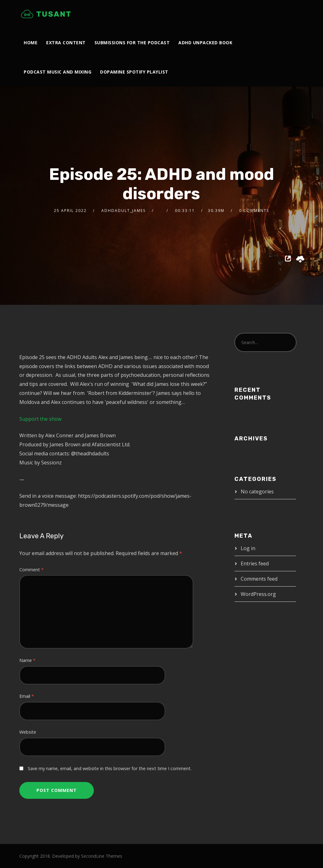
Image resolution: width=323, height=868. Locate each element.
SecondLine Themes (102, 856)
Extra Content (66, 43)
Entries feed (255, 563)
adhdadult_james (123, 211)
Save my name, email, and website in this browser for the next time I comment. (110, 768)
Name (27, 660)
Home (31, 43)
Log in (248, 548)
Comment (31, 570)
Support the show (40, 419)
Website (28, 732)
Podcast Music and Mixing (58, 72)
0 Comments (254, 211)
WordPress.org (258, 594)
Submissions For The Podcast (132, 43)
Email (27, 696)
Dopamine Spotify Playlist (134, 72)
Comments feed (259, 579)
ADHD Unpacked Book (205, 43)
